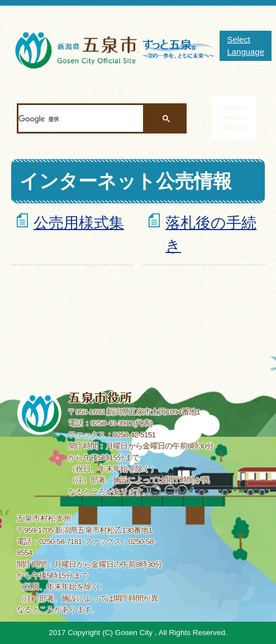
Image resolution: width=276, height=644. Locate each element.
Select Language (246, 46)
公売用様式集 (79, 223)
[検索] (80, 119)
